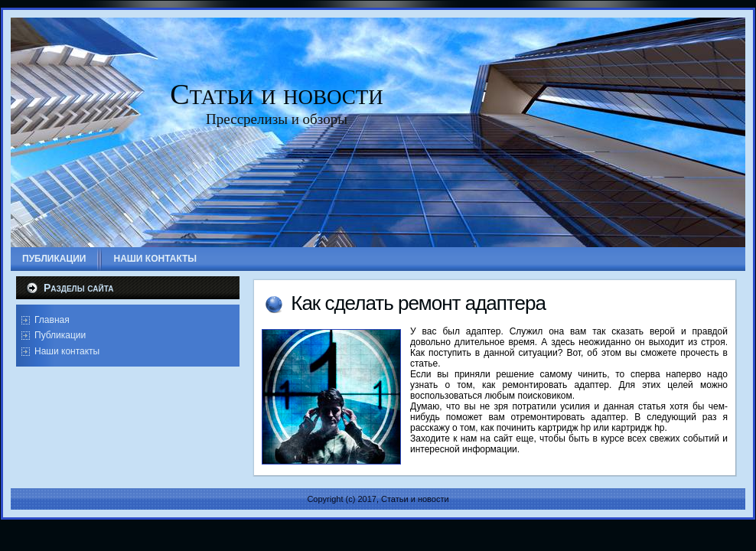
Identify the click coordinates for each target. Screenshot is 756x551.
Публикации (60, 335)
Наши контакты (67, 351)
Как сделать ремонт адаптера (418, 303)
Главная (52, 320)
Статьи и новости (276, 94)
